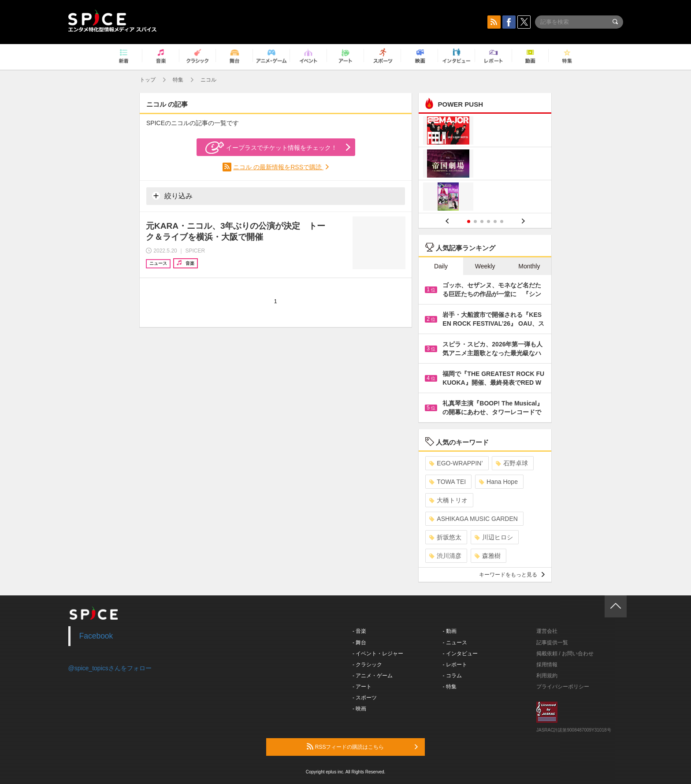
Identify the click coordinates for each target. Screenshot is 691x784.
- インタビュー (460, 654)
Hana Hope (498, 482)
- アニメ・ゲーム (373, 676)
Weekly (485, 266)
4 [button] (489, 221)
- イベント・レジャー (378, 654)
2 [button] (475, 221)
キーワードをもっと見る (512, 575)
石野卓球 (512, 463)
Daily (441, 266)
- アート (362, 687)
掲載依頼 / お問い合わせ (565, 654)
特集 (178, 80)
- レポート (455, 665)
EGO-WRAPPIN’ (456, 463)
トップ (148, 80)
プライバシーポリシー (563, 687)
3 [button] (482, 221)
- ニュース (455, 643)
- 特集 (450, 687)
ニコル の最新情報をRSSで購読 (278, 167)
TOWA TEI (448, 482)
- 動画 (450, 631)
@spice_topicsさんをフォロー (110, 668)
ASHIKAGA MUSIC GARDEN (474, 519)
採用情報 (547, 665)
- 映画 (359, 709)
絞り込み (172, 196)
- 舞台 (359, 643)
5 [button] (495, 221)
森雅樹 (488, 556)
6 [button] (502, 221)
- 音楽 (359, 631)
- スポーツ (365, 698)
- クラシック (367, 665)
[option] (485, 165)
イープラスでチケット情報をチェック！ (271, 148)
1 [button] (469, 221)
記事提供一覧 (552, 643)
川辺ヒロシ (494, 537)
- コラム (452, 676)
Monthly (529, 266)
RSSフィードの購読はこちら (362, 747)
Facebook (96, 636)
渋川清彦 (445, 556)
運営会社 (547, 631)
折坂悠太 (445, 537)
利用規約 (547, 676)
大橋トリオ (448, 500)
